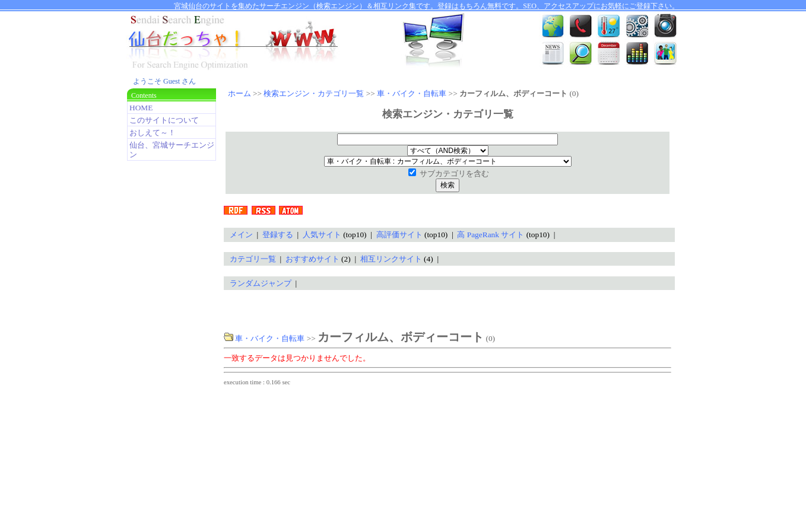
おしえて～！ (153, 133)
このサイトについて (164, 120)
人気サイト (322, 235)
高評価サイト (399, 235)
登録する (278, 235)
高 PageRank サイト (491, 235)
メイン (241, 235)
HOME (141, 108)
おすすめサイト (312, 259)
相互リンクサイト (391, 259)
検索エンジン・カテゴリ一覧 (314, 93)
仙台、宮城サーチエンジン (172, 150)
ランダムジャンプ (261, 283)
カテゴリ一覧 (253, 259)
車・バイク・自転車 (412, 93)
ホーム (239, 93)
